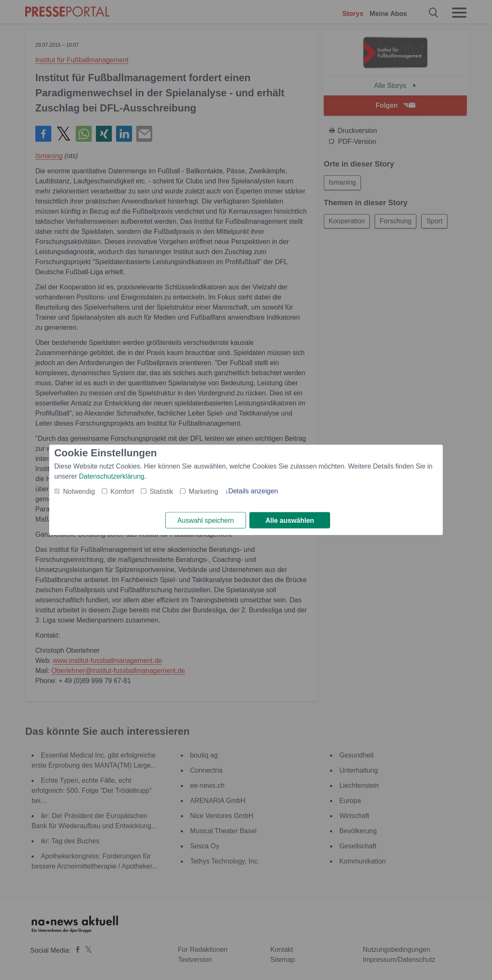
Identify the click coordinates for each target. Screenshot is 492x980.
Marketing (204, 491)
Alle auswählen (290, 520)
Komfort (122, 491)
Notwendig (79, 491)
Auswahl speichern (206, 520)
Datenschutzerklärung (112, 476)
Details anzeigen (253, 491)
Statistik (161, 491)
